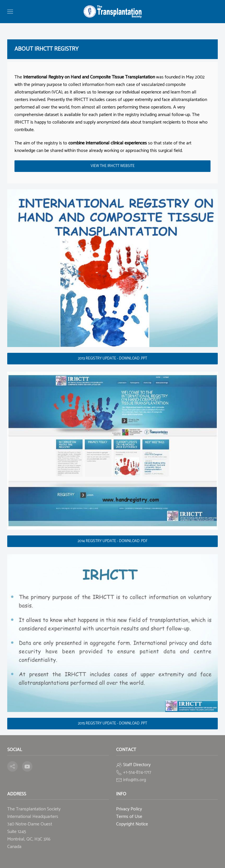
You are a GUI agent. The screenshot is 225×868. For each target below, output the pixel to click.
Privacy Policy (129, 809)
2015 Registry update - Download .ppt (112, 723)
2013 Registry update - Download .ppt (112, 358)
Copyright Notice (132, 824)
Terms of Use (129, 817)
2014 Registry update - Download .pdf (112, 541)
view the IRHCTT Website (113, 166)
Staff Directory (137, 765)
